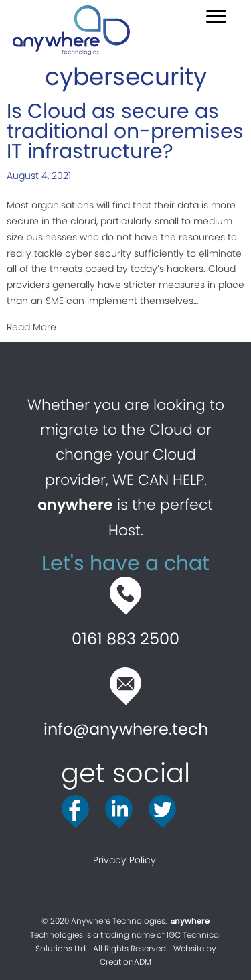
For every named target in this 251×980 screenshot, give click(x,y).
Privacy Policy (126, 860)
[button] (216, 17)
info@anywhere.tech (126, 729)
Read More (31, 327)
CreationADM (125, 962)
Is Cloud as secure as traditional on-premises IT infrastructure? (125, 131)
